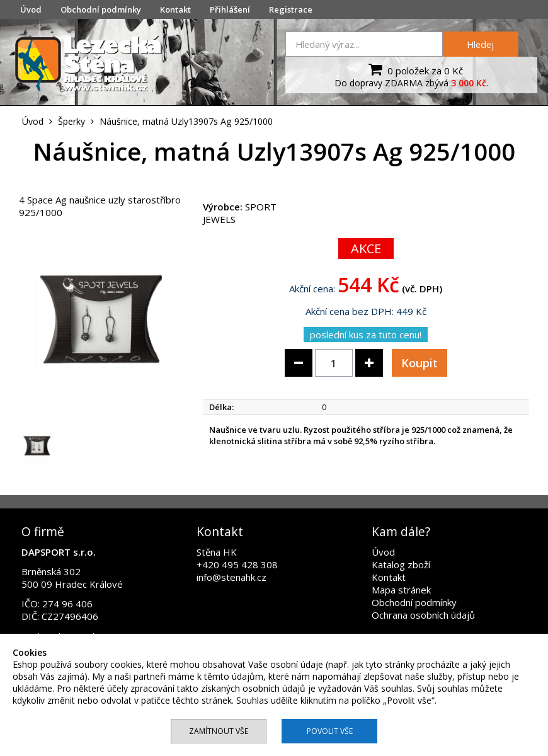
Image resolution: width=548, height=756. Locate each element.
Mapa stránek (401, 590)
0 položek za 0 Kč (414, 69)
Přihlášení (230, 9)
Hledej (480, 44)
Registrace (291, 9)
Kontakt (175, 9)
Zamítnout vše (219, 731)
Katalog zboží (401, 564)
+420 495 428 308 (237, 564)
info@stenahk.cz (231, 577)
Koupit (420, 363)
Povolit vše (330, 731)
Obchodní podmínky (101, 9)
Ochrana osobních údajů (423, 615)
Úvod (31, 9)
